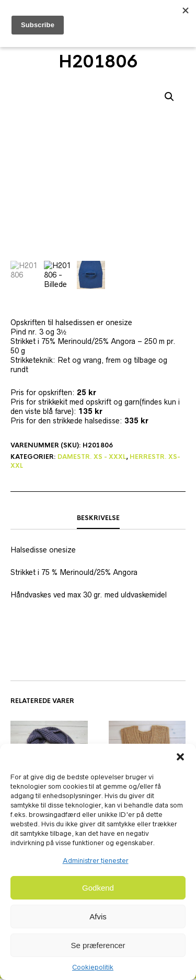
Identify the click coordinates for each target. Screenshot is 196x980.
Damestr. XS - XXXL (92, 458)
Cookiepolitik (93, 967)
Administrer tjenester (96, 861)
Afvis (98, 916)
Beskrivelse (98, 519)
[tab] (98, 520)
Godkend (98, 888)
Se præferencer (98, 945)
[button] (180, 757)
